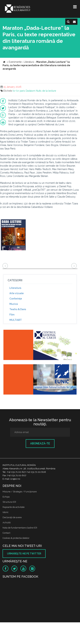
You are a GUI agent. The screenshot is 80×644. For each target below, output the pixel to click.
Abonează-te (40, 443)
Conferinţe (16, 299)
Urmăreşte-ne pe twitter (24, 554)
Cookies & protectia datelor (16, 538)
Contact (6, 533)
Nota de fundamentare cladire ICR (20, 528)
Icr (14, 91)
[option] (13, 235)
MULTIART (16, 320)
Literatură (15, 288)
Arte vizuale (17, 293)
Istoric (6, 512)
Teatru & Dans (18, 309)
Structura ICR (9, 502)
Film (12, 315)
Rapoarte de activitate (14, 507)
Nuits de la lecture (46, 91)
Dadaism (30, 91)
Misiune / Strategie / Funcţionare (20, 492)
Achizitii (7, 523)
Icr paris (21, 91)
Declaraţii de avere (12, 517)
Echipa (6, 497)
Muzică (14, 304)
